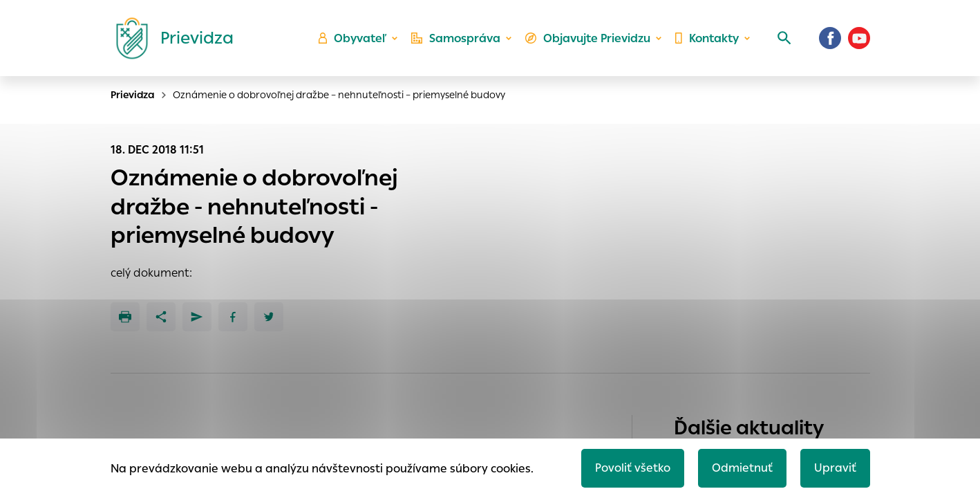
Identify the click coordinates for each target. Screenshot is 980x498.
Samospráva (456, 38)
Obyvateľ (352, 38)
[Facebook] (830, 38)
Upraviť (835, 468)
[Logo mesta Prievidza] (169, 38)
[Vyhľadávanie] (784, 38)
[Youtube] (859, 38)
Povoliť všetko (633, 468)
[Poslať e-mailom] (197, 317)
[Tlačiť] (125, 317)
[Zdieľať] (161, 317)
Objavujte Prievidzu (588, 38)
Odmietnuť (742, 468)
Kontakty (707, 38)
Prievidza (133, 95)
